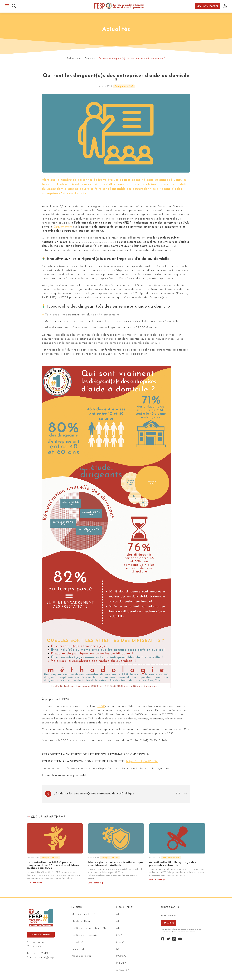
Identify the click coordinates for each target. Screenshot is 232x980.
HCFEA (121, 956)
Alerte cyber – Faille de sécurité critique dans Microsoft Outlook (116, 864)
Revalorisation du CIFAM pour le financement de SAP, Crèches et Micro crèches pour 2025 (53, 865)
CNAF (120, 935)
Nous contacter (208, 6)
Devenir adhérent (41, 935)
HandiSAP (78, 942)
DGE (119, 949)
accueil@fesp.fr (47, 958)
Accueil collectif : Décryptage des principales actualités (172, 864)
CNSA (120, 942)
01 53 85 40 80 (43, 953)
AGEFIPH (122, 921)
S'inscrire (168, 923)
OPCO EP (122, 970)
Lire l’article (33, 883)
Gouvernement (63, 227)
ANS (119, 928)
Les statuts (78, 949)
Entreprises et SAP (124, 87)
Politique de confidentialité (89, 928)
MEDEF (121, 963)
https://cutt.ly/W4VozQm (142, 762)
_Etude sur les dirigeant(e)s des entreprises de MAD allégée (94, 794)
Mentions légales (82, 921)
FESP (101, 706)
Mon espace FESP (83, 914)
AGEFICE (122, 914)
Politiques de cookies (85, 935)
